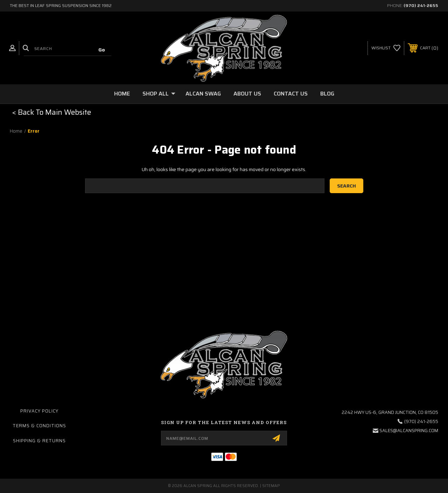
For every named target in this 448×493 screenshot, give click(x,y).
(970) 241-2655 (421, 5)
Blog (327, 94)
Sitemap (271, 486)
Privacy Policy (39, 411)
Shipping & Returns (39, 441)
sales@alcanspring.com (409, 431)
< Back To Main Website (52, 112)
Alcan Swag (203, 94)
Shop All (159, 94)
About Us (247, 94)
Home (122, 94)
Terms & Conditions (39, 426)
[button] (52, 112)
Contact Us (291, 94)
